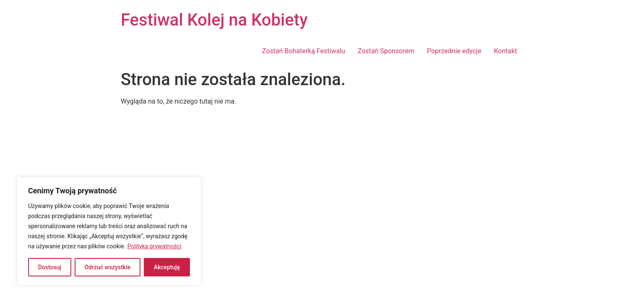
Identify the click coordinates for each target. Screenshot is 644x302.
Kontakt (505, 51)
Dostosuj (50, 267)
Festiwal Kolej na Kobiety (214, 20)
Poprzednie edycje (454, 51)
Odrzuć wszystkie (107, 267)
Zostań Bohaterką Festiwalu (304, 51)
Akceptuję (167, 267)
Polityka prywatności (155, 246)
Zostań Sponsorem (386, 51)
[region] (109, 231)
